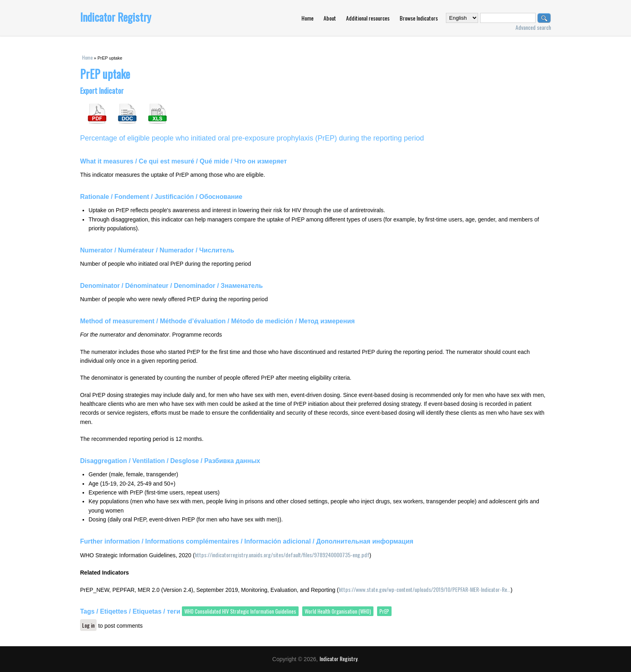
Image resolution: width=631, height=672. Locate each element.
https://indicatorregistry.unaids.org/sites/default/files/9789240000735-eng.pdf (282, 555)
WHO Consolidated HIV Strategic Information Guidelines (240, 611)
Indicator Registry (116, 17)
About (330, 18)
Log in (88, 625)
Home (307, 18)
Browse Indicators (419, 18)
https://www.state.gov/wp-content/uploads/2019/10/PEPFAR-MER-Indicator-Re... (425, 589)
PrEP (384, 611)
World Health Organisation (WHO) (338, 611)
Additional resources (368, 18)
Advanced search (533, 27)
